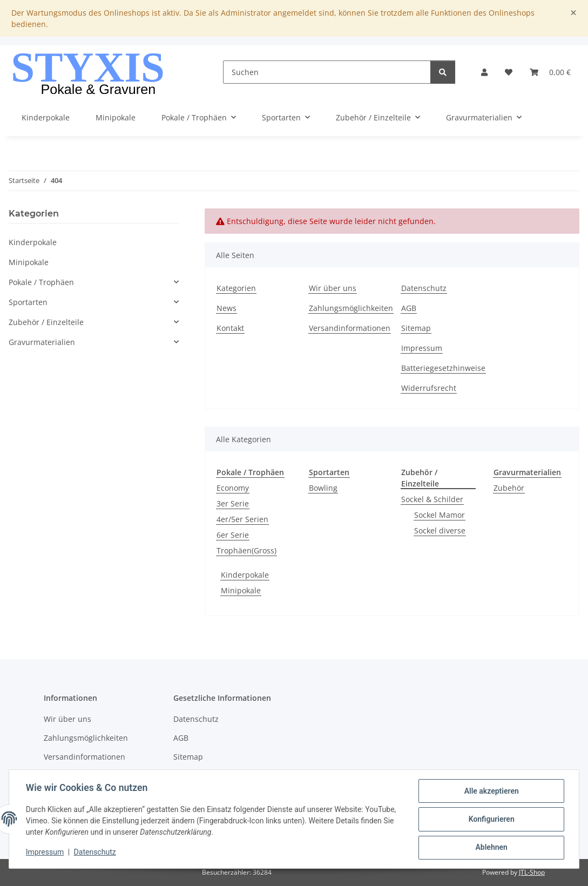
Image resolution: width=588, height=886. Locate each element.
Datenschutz (96, 853)
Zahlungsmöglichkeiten (351, 308)
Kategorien (236, 288)
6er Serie (233, 535)
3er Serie (233, 503)
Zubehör (509, 488)
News (227, 308)
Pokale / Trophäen (41, 282)
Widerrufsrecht (429, 388)
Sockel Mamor (440, 515)
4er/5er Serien (242, 519)
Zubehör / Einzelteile (46, 322)
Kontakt (230, 328)
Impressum (45, 853)
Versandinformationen (350, 328)
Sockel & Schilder (432, 499)
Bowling (323, 488)
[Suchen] (327, 72)
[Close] (573, 13)
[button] (484, 72)
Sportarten (28, 302)
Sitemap (416, 328)
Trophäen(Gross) (246, 550)
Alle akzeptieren (491, 792)
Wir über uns (333, 288)
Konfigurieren (491, 820)
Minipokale (241, 590)
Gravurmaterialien (42, 342)
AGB (409, 308)
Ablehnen (491, 848)
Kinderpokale (245, 575)
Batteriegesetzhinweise (443, 368)
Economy (233, 488)
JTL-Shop (532, 872)
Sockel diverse (440, 530)
